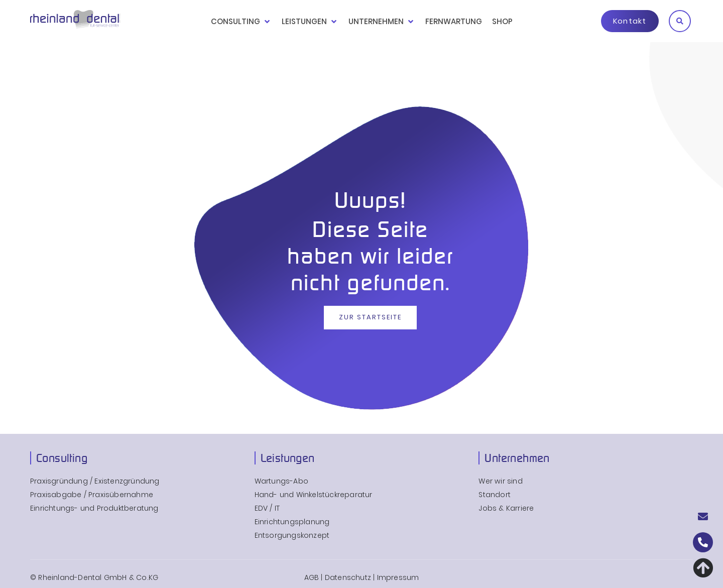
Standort (495, 495)
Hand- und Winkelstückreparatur (314, 495)
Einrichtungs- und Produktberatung (94, 508)
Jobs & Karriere (506, 508)
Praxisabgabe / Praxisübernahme (92, 495)
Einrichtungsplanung (292, 522)
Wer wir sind (500, 481)
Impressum (398, 577)
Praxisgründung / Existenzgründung (95, 481)
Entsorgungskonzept (292, 536)
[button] (680, 21)
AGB (312, 577)
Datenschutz (348, 577)
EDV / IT (267, 508)
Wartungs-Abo (281, 481)
